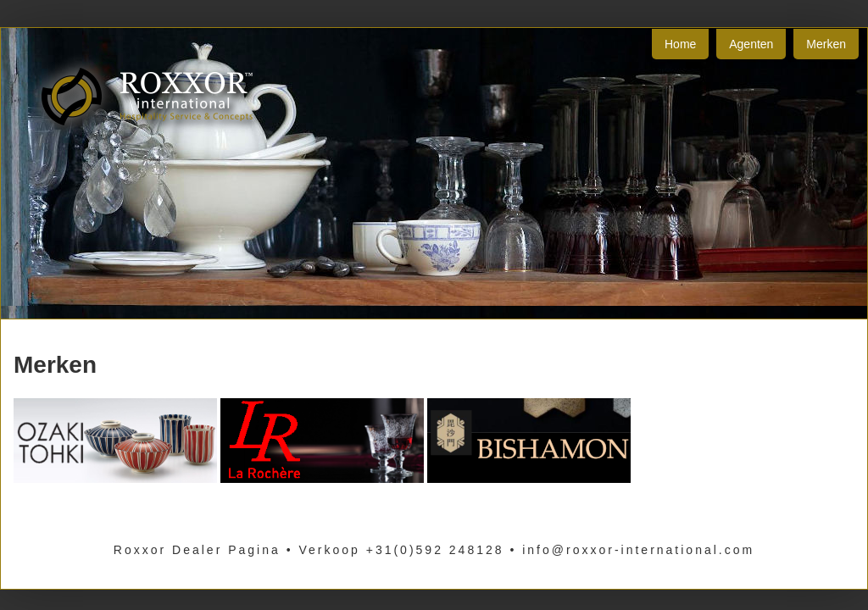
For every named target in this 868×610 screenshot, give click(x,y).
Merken (826, 44)
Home (680, 44)
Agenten (751, 44)
